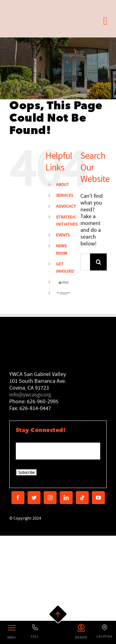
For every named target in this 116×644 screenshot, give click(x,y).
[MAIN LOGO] (36, 7)
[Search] (99, 262)
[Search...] (85, 262)
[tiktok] (82, 498)
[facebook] (18, 498)
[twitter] (34, 498)
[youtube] (98, 498)
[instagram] (50, 498)
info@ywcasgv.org (30, 395)
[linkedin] (66, 498)
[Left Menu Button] (12, 632)
